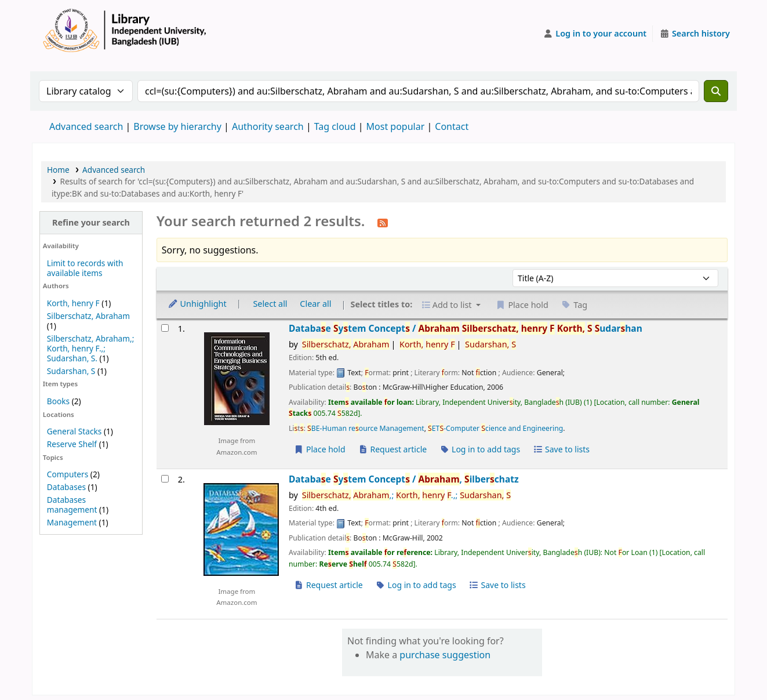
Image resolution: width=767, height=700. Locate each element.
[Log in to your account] (595, 34)
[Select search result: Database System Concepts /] (165, 328)
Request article (392, 449)
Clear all (315, 304)
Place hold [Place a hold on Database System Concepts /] (320, 449)
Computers (68, 474)
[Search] (716, 91)
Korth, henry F (73, 303)
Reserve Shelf (72, 444)
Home (58, 170)
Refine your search (91, 222)
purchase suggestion (445, 655)
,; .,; (406, 495)
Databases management (72, 505)
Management (72, 522)
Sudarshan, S (71, 371)
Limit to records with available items (85, 268)
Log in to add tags (480, 449)
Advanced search (86, 126)
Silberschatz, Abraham (88, 316)
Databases (66, 487)
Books (58, 401)
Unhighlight (197, 304)
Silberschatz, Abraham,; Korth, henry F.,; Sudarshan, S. (91, 348)
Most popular (396, 126)
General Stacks (74, 431)
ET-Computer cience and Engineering (495, 428)
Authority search (268, 126)
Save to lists (561, 449)
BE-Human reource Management (366, 428)
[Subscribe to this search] (383, 222)
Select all (270, 304)
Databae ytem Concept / (466, 329)
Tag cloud (335, 126)
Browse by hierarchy (177, 126)
